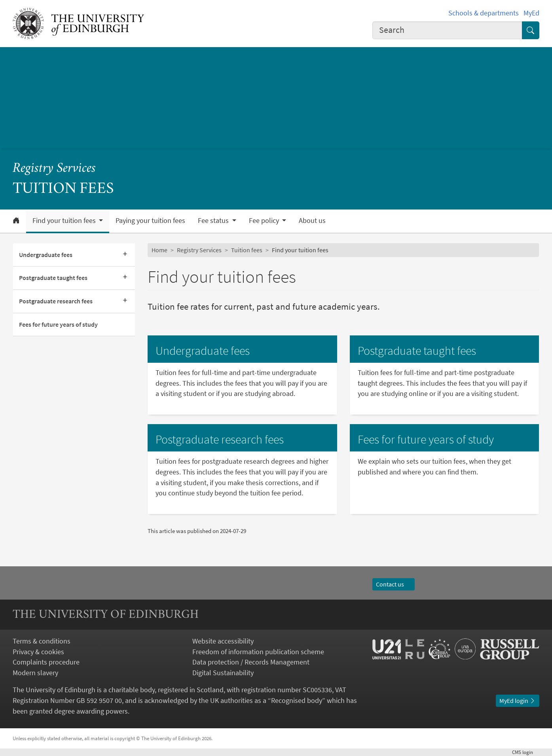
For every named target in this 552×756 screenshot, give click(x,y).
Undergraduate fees (46, 255)
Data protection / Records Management (251, 662)
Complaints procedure (46, 662)
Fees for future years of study (58, 324)
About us (312, 221)
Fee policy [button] (265, 221)
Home (159, 250)
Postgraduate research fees (56, 301)
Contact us (394, 584)
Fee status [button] (214, 221)
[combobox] (447, 30)
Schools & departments (484, 13)
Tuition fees (247, 250)
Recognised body (297, 700)
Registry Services (54, 169)
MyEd (531, 13)
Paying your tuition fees (150, 221)
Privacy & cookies (38, 652)
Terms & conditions (42, 641)
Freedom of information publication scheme (258, 652)
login (526, 752)
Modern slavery (35, 673)
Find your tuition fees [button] (65, 221)
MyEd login (518, 701)
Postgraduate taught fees (53, 278)
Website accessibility (223, 641)
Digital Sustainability (223, 673)
